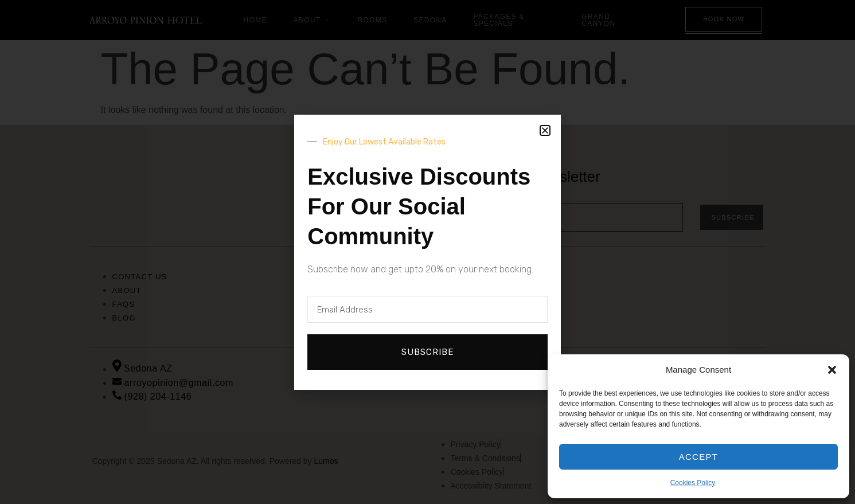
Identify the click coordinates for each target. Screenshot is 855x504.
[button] (832, 370)
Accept (699, 457)
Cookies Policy (693, 483)
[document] (427, 252)
